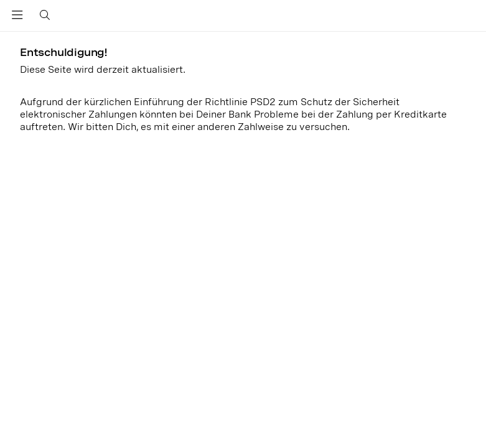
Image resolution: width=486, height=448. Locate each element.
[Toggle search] (43, 16)
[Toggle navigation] (17, 17)
